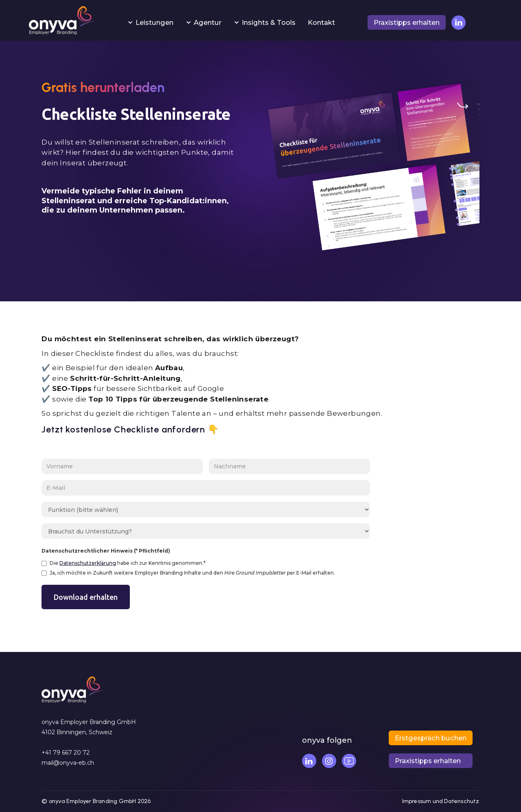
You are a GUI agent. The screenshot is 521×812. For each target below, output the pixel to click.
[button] (150, 22)
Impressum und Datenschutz (441, 801)
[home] (62, 22)
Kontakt (321, 22)
